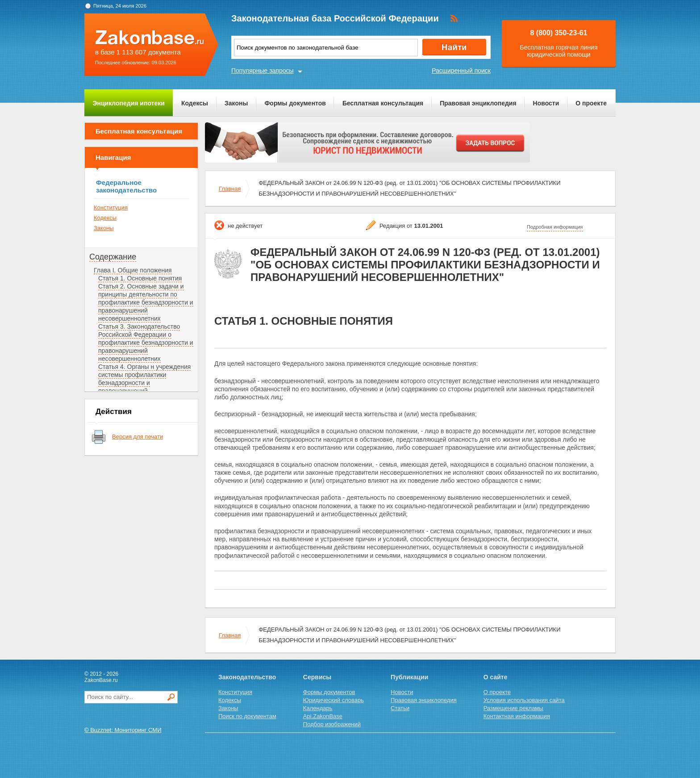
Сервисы (317, 677)
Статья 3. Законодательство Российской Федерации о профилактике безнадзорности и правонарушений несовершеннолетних (146, 343)
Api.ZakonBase (323, 716)
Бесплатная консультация (383, 103)
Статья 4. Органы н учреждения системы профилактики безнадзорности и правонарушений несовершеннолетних (144, 383)
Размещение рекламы (513, 708)
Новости (546, 103)
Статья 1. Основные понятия (140, 278)
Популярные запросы (262, 71)
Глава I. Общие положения (133, 270)
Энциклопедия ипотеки (129, 103)
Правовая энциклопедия (478, 103)
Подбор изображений (332, 724)
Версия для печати (137, 437)
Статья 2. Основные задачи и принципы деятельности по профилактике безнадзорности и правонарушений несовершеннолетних (146, 302)
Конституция (111, 207)
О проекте (591, 103)
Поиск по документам (247, 716)
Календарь (318, 708)
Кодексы (195, 103)
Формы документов (295, 103)
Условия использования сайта (524, 700)
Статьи (400, 708)
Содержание (113, 257)
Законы (236, 103)
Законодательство (247, 677)
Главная (230, 189)
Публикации (409, 677)
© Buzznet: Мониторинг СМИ (123, 730)
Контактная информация (517, 716)
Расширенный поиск (461, 71)
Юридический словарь (333, 700)
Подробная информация (555, 227)
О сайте (496, 677)
